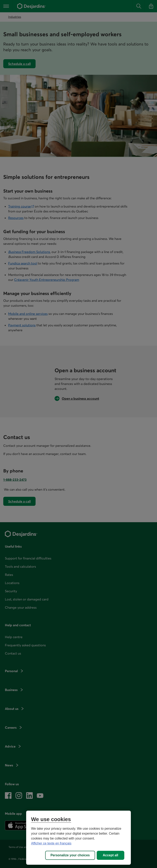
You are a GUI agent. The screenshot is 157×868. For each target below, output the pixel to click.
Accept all (111, 855)
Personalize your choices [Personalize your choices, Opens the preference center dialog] (70, 855)
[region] (78, 838)
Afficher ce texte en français (51, 843)
